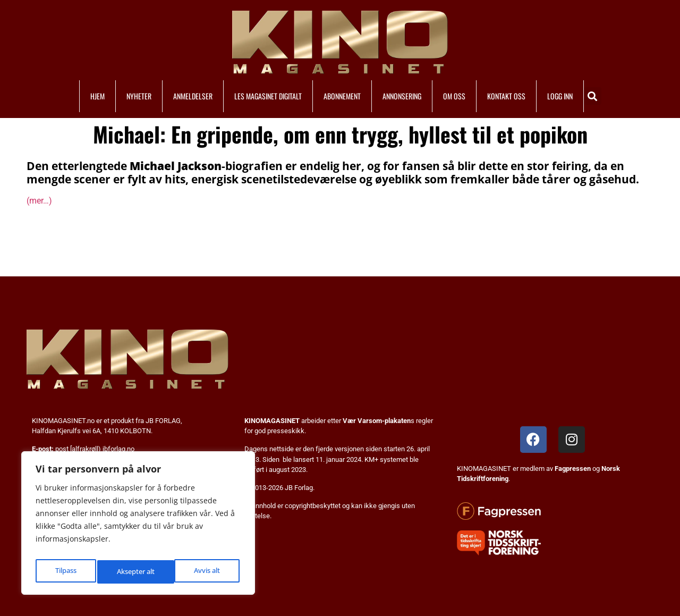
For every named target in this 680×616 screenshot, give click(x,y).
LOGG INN (560, 96)
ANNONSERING (402, 96)
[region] (138, 526)
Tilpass (65, 572)
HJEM (97, 96)
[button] (593, 96)
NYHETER (139, 96)
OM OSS (454, 96)
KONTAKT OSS (506, 96)
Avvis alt (129, 572)
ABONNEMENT (342, 96)
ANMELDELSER (193, 96)
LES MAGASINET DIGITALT (268, 96)
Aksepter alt (203, 572)
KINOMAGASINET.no (63, 421)
